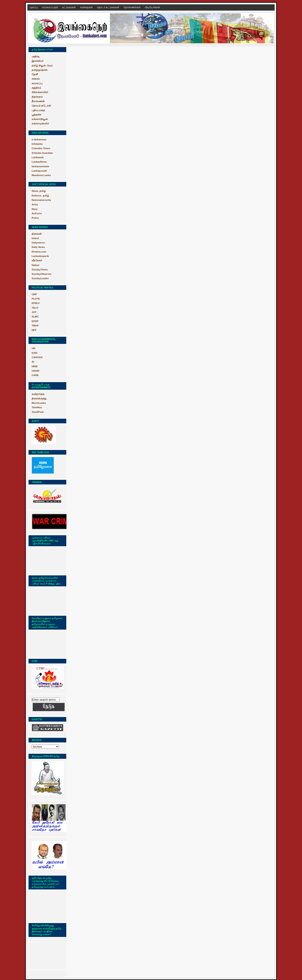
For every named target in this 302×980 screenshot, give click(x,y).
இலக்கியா (38, 61)
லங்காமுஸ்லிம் (40, 124)
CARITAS (37, 357)
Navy (35, 209)
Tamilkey (37, 407)
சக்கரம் (36, 79)
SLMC (35, 317)
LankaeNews (39, 162)
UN (33, 348)
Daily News (38, 247)
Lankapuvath (39, 171)
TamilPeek (38, 412)
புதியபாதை (38, 110)
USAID (36, 371)
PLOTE (36, 299)
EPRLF (36, 303)
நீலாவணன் (38, 101)
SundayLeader (40, 278)
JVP (34, 312)
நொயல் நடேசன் (41, 106)
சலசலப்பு (37, 83)
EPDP (35, 321)
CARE (35, 375)
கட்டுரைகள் (69, 7)
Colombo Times (41, 148)
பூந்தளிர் (36, 115)
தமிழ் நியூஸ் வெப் (42, 66)
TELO (35, 308)
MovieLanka (39, 403)
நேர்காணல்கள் (132, 7)
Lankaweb (38, 157)
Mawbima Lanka (41, 175)
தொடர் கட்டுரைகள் (108, 7)
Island (35, 238)
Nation (36, 265)
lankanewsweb (40, 166)
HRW (35, 366)
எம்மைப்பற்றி (50, 7)
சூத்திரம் (36, 88)
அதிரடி (36, 57)
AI (33, 362)
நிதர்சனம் (37, 97)
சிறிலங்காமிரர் (40, 92)
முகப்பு (34, 7)
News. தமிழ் (39, 191)
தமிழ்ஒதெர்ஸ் (40, 70)
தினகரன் (37, 234)
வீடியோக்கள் (152, 7)
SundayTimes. (40, 270)
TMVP (35, 326)
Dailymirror (38, 243)
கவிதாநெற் (38, 394)
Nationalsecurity (41, 200)
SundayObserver (42, 274)
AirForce (37, 213)
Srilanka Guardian (42, 153)
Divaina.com (39, 252)
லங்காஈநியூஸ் (40, 119)
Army (35, 204)
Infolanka (37, 144)
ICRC (35, 353)
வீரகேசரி (37, 260)
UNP (34, 294)
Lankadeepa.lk (40, 256)
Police (35, 218)
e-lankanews (39, 139)
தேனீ (35, 74)
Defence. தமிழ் (40, 196)
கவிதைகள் (87, 7)
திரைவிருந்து (39, 399)
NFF (34, 330)
